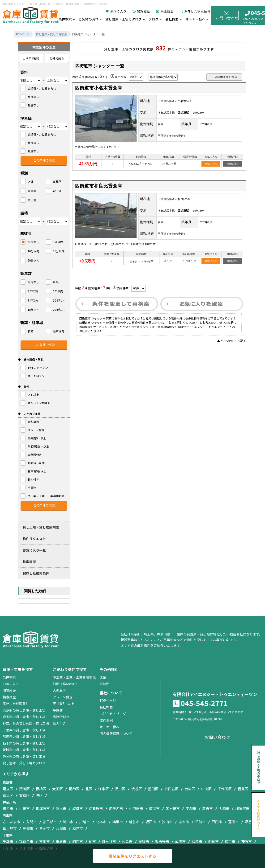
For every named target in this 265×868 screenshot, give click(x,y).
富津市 (197, 841)
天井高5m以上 (63, 704)
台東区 (190, 789)
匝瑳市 (144, 841)
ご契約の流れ (89, 19)
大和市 (224, 809)
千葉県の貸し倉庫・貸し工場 (24, 730)
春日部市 (50, 822)
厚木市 (61, 809)
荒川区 (24, 789)
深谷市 (250, 822)
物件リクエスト (34, 539)
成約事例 (106, 720)
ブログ (154, 19)
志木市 (184, 822)
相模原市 (43, 809)
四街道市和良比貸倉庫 (98, 186)
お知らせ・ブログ (113, 714)
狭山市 (167, 822)
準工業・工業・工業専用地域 (74, 677)
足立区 (8, 789)
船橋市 (213, 841)
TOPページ (108, 700)
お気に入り (116, 11)
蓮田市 (233, 822)
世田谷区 (171, 789)
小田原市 (136, 809)
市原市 (61, 841)
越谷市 (134, 822)
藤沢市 (207, 809)
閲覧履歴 (141, 11)
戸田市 (217, 822)
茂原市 (246, 841)
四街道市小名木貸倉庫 (98, 88)
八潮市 (61, 828)
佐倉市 (127, 841)
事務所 (104, 684)
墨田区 (153, 789)
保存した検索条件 (195, 11)
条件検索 (65, 19)
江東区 (104, 789)
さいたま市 (11, 822)
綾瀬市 (78, 809)
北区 (89, 789)
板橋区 (41, 789)
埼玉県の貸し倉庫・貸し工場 (24, 717)
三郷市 (28, 828)
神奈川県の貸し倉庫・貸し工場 (26, 723)
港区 (39, 795)
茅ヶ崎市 (173, 809)
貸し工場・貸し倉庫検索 (41, 527)
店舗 (103, 677)
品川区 (120, 789)
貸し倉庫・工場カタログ (124, 19)
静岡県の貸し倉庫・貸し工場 (24, 756)
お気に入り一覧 (34, 550)
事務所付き (61, 717)
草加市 (200, 822)
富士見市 (10, 828)
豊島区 (243, 789)
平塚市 (191, 809)
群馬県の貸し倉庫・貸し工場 (24, 737)
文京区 (24, 795)
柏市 (92, 841)
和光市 (78, 828)
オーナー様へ (195, 19)
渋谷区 (137, 789)
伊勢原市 (96, 809)
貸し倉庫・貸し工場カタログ (24, 763)
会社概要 (172, 19)
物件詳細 (232, 164)
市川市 (45, 841)
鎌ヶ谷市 (109, 841)
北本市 (101, 822)
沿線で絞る (57, 58)
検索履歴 (165, 11)
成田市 (180, 841)
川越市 (85, 822)
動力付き (59, 723)
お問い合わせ (227, 15)
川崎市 (24, 809)
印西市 (78, 841)
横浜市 (8, 809)
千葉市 (8, 841)
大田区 (58, 789)
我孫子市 (26, 841)
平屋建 (58, 710)
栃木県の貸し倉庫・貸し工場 (24, 743)
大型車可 (59, 690)
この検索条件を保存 (224, 77)
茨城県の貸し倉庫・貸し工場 (24, 750)
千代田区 (225, 789)
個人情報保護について (116, 733)
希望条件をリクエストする (132, 856)
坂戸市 (151, 822)
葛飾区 (74, 789)
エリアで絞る (31, 58)
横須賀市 (242, 809)
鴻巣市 (118, 822)
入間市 (32, 822)
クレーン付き (62, 697)
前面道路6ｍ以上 (65, 684)
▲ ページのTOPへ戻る (231, 341)
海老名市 (116, 809)
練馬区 (8, 795)
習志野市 (162, 841)
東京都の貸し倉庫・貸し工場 (24, 710)
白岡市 (45, 828)
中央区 (206, 789)
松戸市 (230, 841)
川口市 (68, 822)
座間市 (154, 809)
